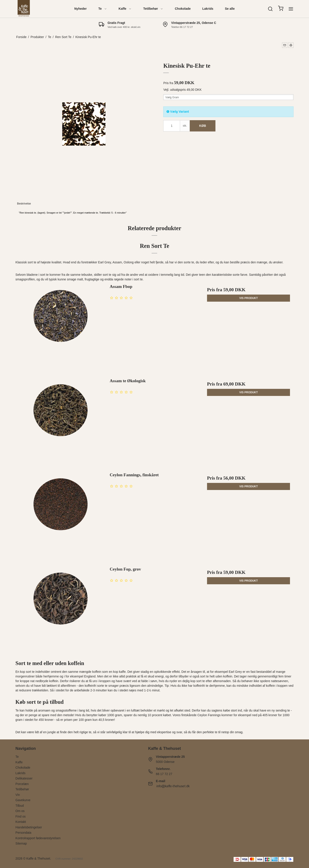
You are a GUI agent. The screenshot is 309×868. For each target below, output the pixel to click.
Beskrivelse (24, 204)
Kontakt (21, 822)
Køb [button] (202, 126)
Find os (21, 816)
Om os (20, 811)
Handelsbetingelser (29, 827)
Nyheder (81, 9)
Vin (18, 795)
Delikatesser (24, 778)
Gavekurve (23, 800)
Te (103, 9)
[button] (285, 45)
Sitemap (21, 843)
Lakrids (208, 9)
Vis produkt (249, 298)
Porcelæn (22, 784)
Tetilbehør (153, 9)
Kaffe (125, 9)
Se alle (230, 9)
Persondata (23, 833)
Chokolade (183, 9)
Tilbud (20, 806)
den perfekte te (207, 732)
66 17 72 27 (164, 774)
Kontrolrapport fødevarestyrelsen (38, 838)
